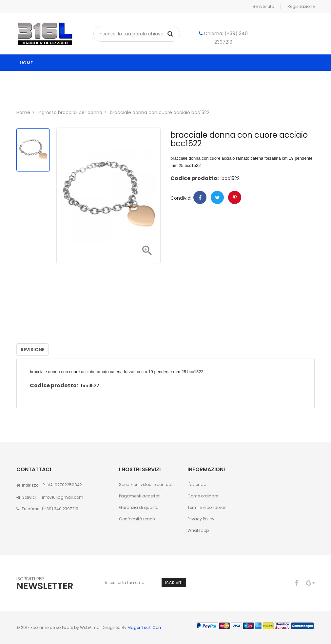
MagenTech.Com (145, 627)
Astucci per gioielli (260, 79)
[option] (33, 150)
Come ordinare (203, 496)
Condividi (200, 197)
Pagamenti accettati (140, 496)
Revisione (32, 350)
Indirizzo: (28, 485)
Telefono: (29, 509)
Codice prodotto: (195, 178)
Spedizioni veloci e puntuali (146, 484)
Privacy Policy (201, 519)
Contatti (76, 96)
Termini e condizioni (207, 507)
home (26, 63)
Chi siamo (38, 96)
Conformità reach (137, 519)
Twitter (217, 197)
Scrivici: (27, 497)
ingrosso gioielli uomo (194, 79)
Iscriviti (174, 583)
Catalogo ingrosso (51, 79)
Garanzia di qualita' (139, 507)
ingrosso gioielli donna (121, 79)
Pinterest (235, 197)
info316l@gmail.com (63, 497)
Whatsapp (198, 530)
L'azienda (197, 484)
